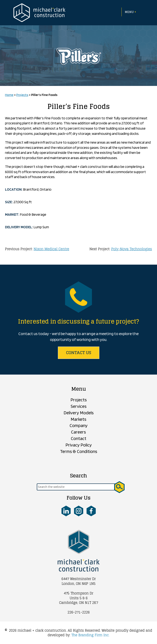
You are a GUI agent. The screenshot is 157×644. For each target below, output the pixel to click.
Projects (22, 95)
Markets (78, 419)
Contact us (79, 353)
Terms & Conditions (79, 451)
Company (79, 425)
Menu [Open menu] (130, 12)
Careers (78, 432)
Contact (79, 438)
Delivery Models (79, 413)
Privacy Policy (79, 445)
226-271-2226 (79, 612)
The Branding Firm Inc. (90, 635)
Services (79, 406)
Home (9, 95)
